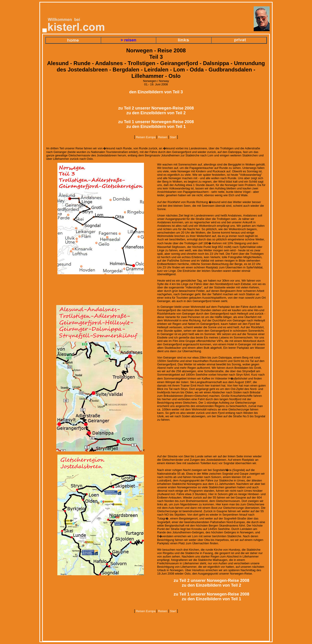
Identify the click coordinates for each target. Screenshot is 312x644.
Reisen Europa (146, 137)
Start (173, 137)
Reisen (163, 137)
